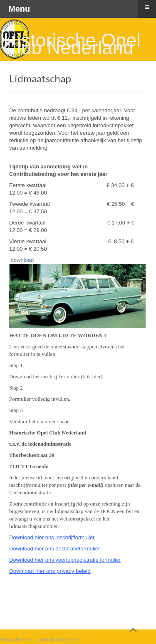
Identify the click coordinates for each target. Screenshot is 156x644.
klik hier (92, 376)
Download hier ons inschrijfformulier (52, 537)
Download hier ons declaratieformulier (54, 549)
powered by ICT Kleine (58, 640)
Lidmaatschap (40, 78)
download (22, 260)
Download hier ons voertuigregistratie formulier (65, 560)
